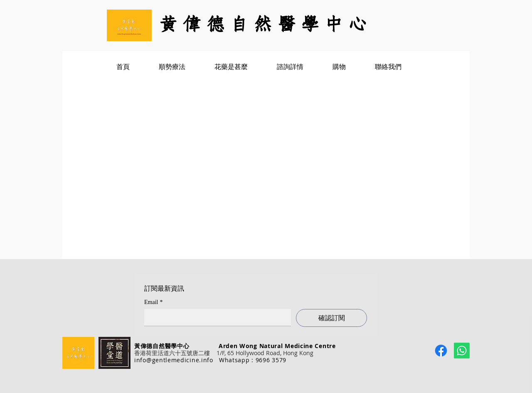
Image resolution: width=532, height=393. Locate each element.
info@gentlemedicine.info (174, 360)
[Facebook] (441, 351)
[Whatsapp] (462, 351)
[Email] (215, 317)
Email (153, 302)
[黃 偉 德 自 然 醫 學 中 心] (266, 25)
